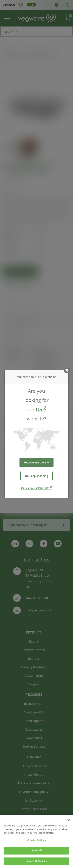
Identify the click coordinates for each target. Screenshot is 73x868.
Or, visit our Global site (35, 488)
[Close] (69, 825)
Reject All (36, 855)
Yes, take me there (35, 462)
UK (42, 377)
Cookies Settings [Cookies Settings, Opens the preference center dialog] (36, 845)
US (39, 409)
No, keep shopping (36, 476)
